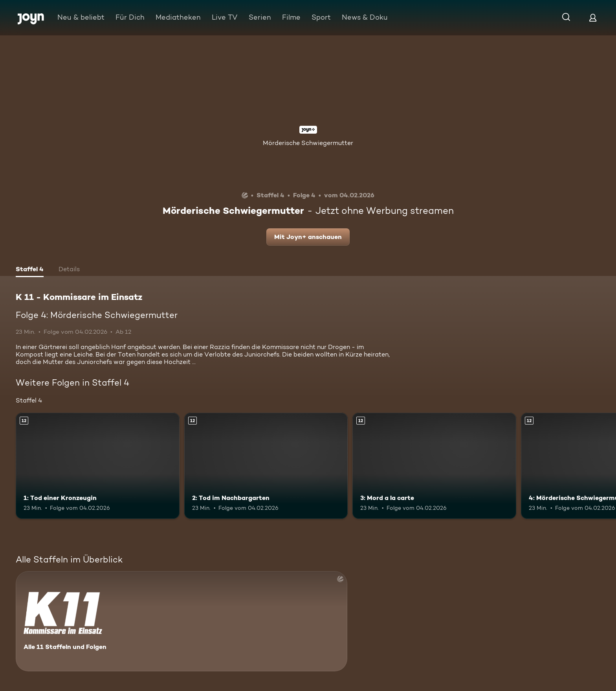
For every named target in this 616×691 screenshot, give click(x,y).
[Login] (593, 17)
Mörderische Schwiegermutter (308, 143)
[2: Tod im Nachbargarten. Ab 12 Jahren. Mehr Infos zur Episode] (266, 466)
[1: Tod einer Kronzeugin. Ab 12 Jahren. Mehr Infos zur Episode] (98, 466)
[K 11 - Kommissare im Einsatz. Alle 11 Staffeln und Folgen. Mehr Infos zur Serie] (181, 621)
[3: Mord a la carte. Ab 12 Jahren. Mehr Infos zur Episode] (434, 466)
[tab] (30, 270)
